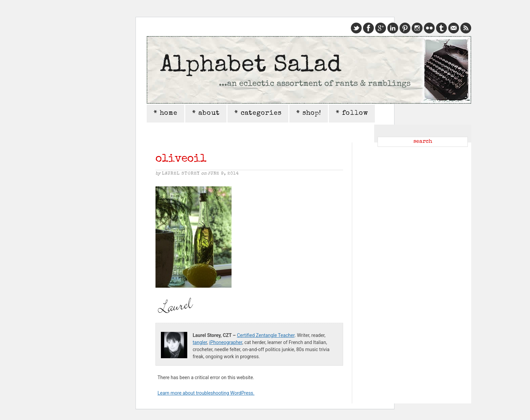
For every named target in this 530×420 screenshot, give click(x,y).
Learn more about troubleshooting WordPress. (206, 393)
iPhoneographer (226, 342)
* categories (258, 113)
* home (165, 113)
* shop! (309, 113)
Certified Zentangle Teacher (266, 335)
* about (206, 113)
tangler (200, 342)
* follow (352, 113)
